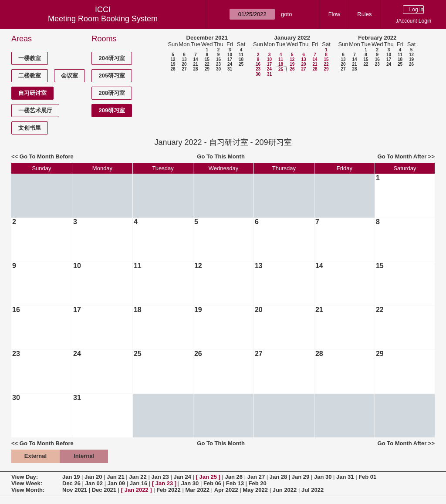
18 (241, 59)
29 (207, 69)
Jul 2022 (313, 490)
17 (230, 59)
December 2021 (207, 38)
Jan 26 (234, 477)
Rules (364, 14)
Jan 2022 (137, 490)
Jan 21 (115, 477)
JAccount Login (413, 21)
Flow (334, 14)
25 (241, 64)
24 (230, 64)
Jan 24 (182, 477)
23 (218, 64)
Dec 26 (71, 483)
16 (218, 59)
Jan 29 (301, 477)
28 (195, 69)
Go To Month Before (47, 156)
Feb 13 (235, 483)
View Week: (27, 483)
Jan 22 (138, 477)
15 (207, 59)
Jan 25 (208, 477)
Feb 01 (367, 477)
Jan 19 (71, 477)
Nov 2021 (75, 490)
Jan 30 (323, 477)
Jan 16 (139, 483)
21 (195, 64)
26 (173, 69)
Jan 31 (345, 477)
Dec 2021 (104, 490)
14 (195, 59)
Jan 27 (256, 477)
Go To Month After (402, 156)
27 (184, 69)
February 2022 (377, 38)
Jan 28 (278, 477)
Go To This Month (221, 156)
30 (218, 69)
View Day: (25, 477)
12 (173, 59)
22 (207, 64)
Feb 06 (212, 483)
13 (184, 59)
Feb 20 (258, 483)
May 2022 (255, 490)
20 (184, 64)
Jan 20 (93, 477)
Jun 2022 (285, 490)
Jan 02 (94, 483)
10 (230, 55)
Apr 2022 (226, 490)
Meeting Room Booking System (103, 19)
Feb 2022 (169, 490)
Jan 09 (116, 483)
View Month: (28, 490)
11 (241, 55)
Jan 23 (160, 477)
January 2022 (292, 38)
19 (173, 64)
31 (230, 69)
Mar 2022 (197, 490)
